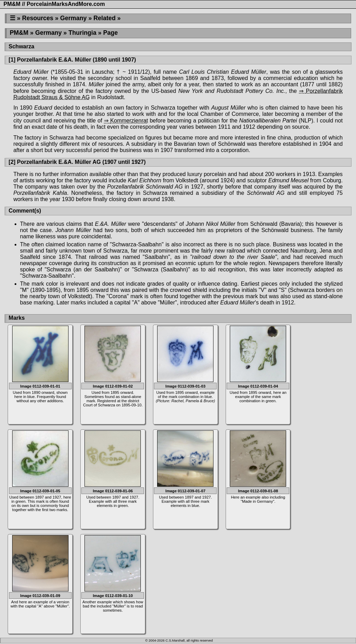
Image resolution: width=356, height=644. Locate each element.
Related (105, 18)
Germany (73, 18)
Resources (38, 18)
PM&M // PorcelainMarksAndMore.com (54, 4)
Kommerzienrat (129, 121)
